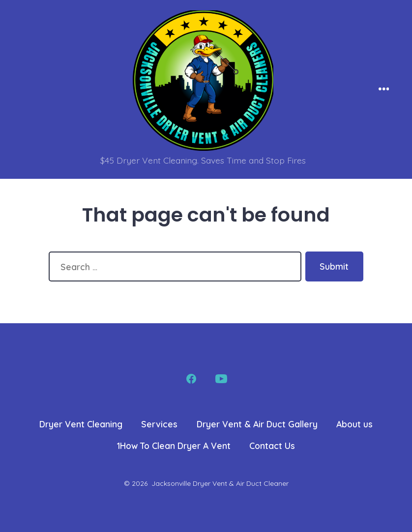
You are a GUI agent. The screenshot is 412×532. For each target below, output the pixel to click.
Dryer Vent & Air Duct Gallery (257, 424)
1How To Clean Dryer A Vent (174, 446)
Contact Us (272, 446)
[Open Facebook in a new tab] (191, 379)
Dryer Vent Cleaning (81, 424)
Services (159, 424)
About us (354, 424)
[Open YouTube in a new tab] (221, 379)
